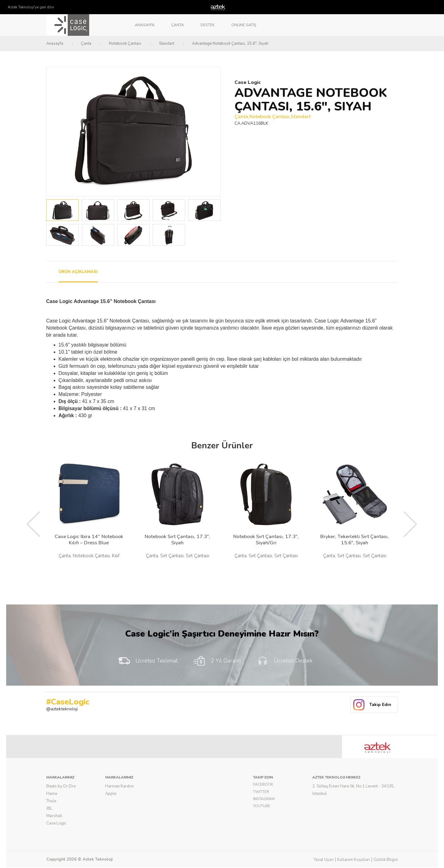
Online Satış (244, 25)
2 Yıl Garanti (217, 661)
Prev (55, 131)
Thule (51, 801)
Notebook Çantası (125, 44)
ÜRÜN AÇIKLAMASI (78, 272)
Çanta (178, 25)
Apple (111, 794)
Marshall (54, 816)
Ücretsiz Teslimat (148, 661)
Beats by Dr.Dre (61, 786)
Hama (52, 794)
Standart (167, 44)
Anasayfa (145, 25)
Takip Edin (380, 705)
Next (212, 131)
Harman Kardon (120, 786)
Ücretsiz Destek (284, 661)
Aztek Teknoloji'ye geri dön (31, 7)
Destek (208, 25)
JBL (49, 808)
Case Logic (56, 823)
